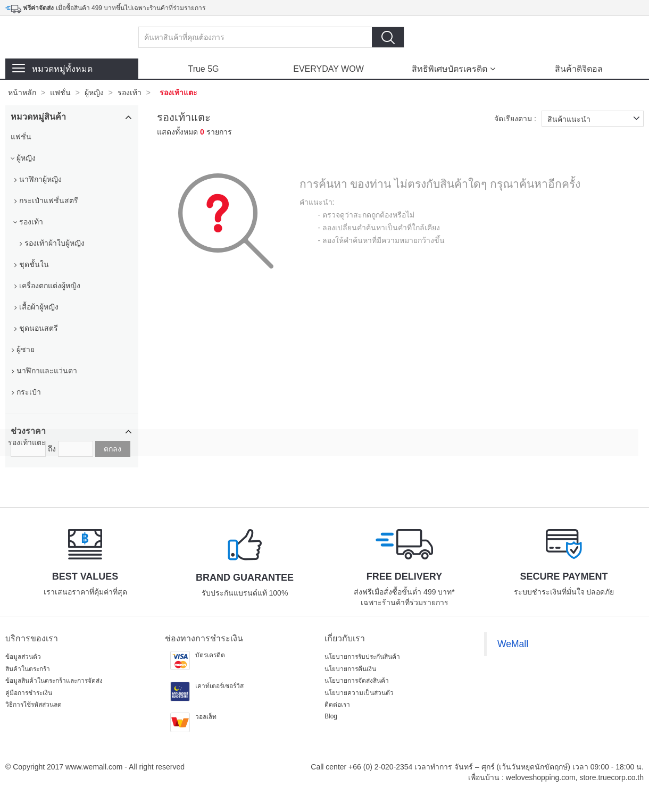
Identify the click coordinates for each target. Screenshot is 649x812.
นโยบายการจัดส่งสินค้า (357, 681)
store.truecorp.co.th (611, 777)
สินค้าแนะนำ (596, 119)
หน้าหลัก (22, 93)
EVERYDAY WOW (328, 69)
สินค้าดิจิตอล (579, 69)
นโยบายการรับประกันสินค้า (362, 657)
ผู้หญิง (94, 93)
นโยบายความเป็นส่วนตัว (359, 693)
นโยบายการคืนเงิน (350, 669)
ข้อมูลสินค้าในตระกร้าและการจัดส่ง (54, 681)
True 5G (203, 69)
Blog (331, 716)
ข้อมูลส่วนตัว (23, 657)
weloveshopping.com (541, 777)
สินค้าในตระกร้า (28, 669)
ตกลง (113, 449)
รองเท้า (130, 93)
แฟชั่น (60, 93)
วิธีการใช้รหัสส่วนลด (34, 705)
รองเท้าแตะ (178, 93)
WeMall (513, 644)
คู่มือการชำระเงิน (29, 693)
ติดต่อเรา (337, 705)
